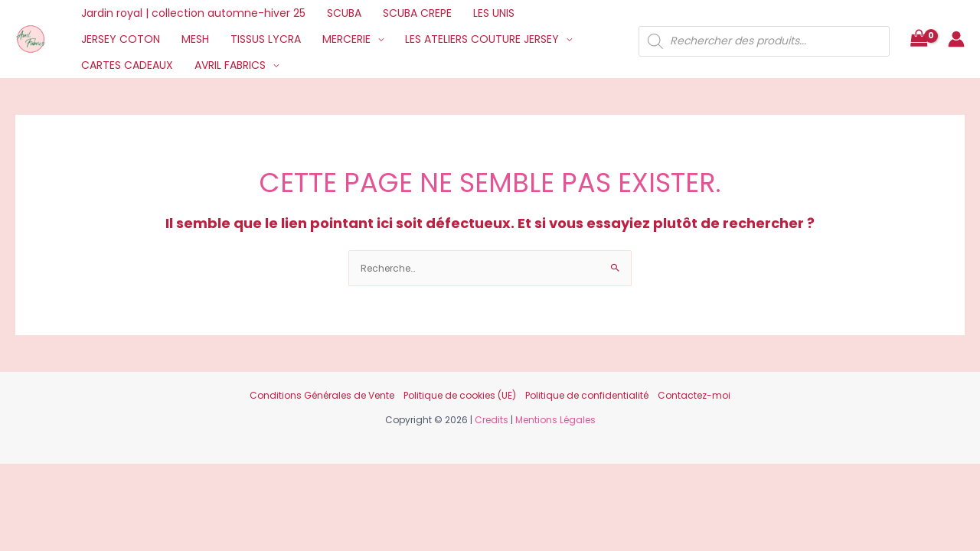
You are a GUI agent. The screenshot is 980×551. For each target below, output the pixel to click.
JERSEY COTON (121, 39)
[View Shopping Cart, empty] (919, 39)
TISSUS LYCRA (266, 39)
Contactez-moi (694, 395)
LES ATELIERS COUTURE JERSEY (482, 39)
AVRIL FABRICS (230, 65)
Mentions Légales (555, 420)
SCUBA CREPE (417, 13)
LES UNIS (494, 13)
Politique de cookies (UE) (460, 395)
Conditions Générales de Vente (322, 395)
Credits (492, 420)
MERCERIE (346, 39)
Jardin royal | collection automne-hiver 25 (193, 13)
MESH (195, 39)
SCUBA (344, 13)
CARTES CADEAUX (127, 65)
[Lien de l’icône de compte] (956, 39)
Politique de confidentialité (587, 395)
